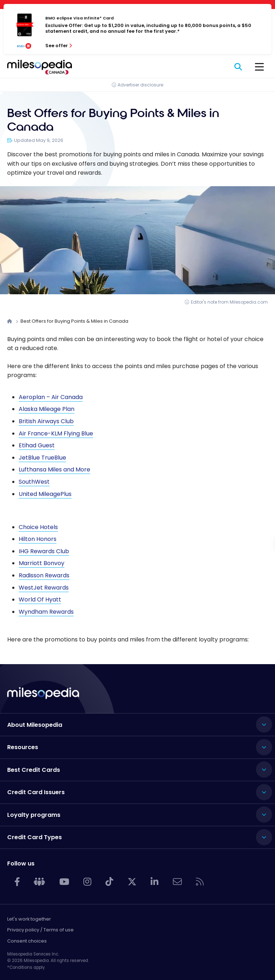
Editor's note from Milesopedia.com (229, 302)
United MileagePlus (45, 494)
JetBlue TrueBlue (42, 458)
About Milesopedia (35, 725)
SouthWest (34, 482)
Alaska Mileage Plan (47, 409)
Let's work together (29, 919)
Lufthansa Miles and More (54, 469)
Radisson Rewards (44, 575)
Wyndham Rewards (46, 612)
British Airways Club (46, 421)
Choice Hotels (38, 527)
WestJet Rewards (44, 588)
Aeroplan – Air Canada (51, 397)
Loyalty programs (34, 815)
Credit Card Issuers (36, 792)
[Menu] (259, 67)
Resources (23, 747)
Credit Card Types (35, 837)
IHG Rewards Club (44, 551)
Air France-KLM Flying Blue (56, 433)
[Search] (239, 67)
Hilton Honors (38, 539)
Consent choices (27, 941)
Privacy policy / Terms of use (40, 930)
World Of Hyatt (40, 599)
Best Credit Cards (34, 770)
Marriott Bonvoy (42, 563)
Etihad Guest (37, 445)
